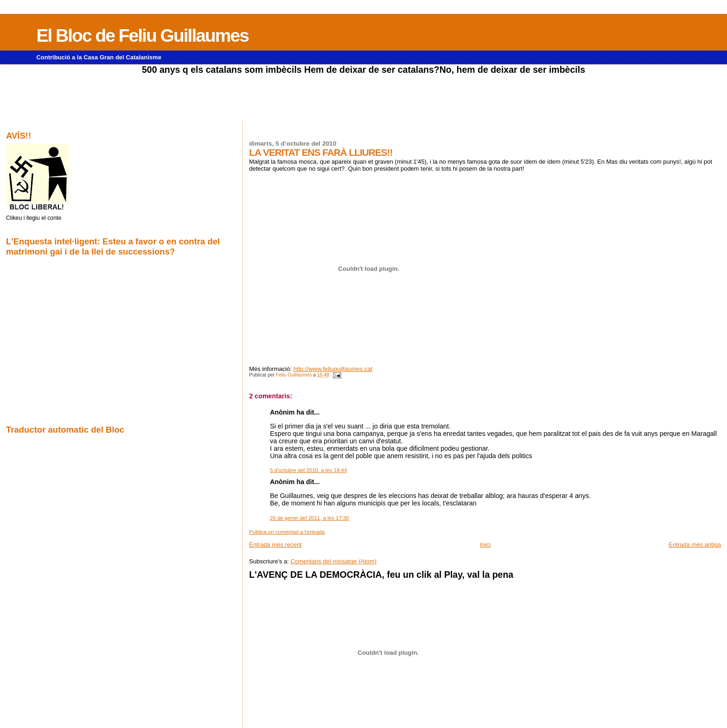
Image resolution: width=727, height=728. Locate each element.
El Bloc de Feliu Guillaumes (142, 35)
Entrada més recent (275, 545)
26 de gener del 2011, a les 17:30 (309, 518)
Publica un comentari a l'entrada (287, 532)
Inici (485, 545)
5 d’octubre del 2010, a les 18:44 (308, 470)
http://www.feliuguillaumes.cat (333, 369)
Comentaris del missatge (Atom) (333, 561)
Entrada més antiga (695, 545)
